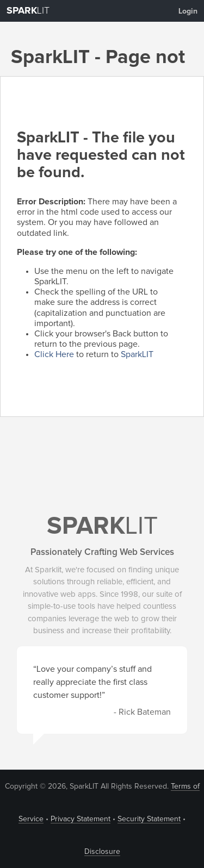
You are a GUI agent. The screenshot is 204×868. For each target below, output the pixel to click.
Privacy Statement (81, 819)
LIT (28, 11)
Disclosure (102, 852)
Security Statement (149, 819)
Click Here (54, 354)
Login (188, 11)
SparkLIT (137, 354)
